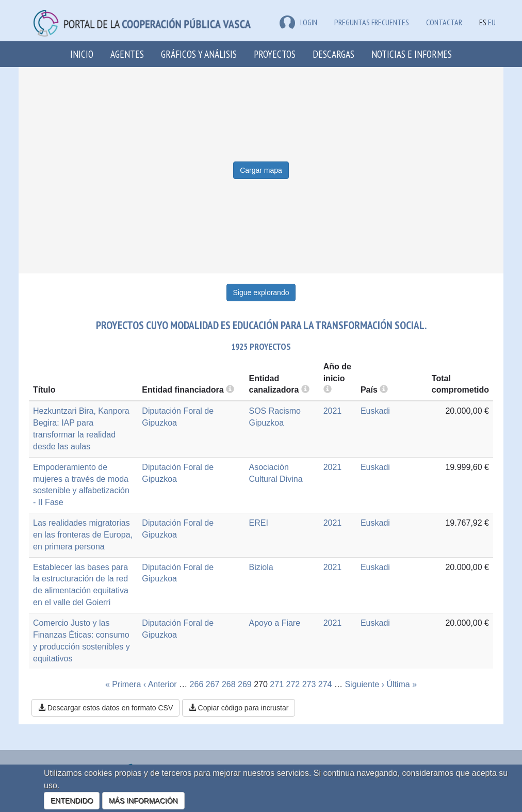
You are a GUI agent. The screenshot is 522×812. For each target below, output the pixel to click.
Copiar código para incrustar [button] (239, 708)
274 (325, 684)
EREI (258, 523)
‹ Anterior (160, 684)
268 (229, 684)
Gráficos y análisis (199, 54)
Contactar (444, 22)
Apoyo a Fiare (274, 623)
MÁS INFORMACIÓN (143, 801)
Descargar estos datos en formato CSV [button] (105, 708)
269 (245, 684)
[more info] (328, 390)
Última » (402, 684)
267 (213, 684)
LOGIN (298, 22)
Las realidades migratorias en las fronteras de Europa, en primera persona (83, 535)
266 (197, 684)
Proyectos (275, 54)
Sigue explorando (261, 293)
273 (309, 684)
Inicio (82, 54)
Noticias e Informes (412, 54)
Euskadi (375, 411)
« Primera (123, 684)
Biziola (261, 567)
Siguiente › (364, 684)
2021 (333, 411)
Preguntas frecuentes (372, 22)
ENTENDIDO (72, 801)
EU (492, 22)
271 (277, 684)
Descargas (333, 54)
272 (293, 684)
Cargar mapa (261, 170)
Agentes (127, 54)
